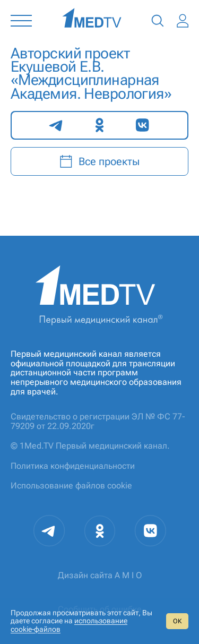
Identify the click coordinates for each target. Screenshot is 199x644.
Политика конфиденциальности (73, 466)
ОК (177, 621)
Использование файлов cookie (71, 486)
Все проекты (99, 161)
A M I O (128, 575)
